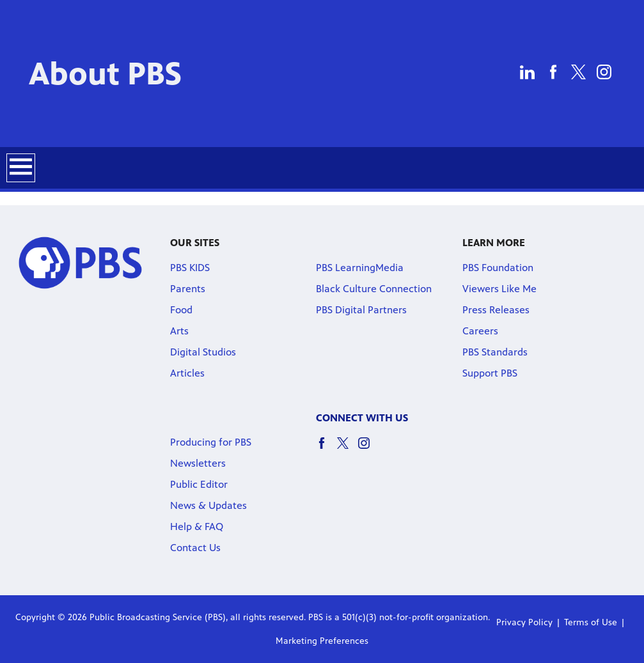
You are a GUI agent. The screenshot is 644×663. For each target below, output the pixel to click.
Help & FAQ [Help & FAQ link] (197, 526)
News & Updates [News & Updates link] (208, 505)
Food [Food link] (181, 310)
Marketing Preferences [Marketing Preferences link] (322, 641)
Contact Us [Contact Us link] (195, 548)
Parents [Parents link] (188, 289)
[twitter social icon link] (348, 449)
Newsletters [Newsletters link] (198, 463)
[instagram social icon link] (369, 449)
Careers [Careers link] (480, 331)
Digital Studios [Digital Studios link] (203, 352)
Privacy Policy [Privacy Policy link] (524, 622)
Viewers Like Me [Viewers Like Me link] (499, 289)
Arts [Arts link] (179, 331)
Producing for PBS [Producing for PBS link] (211, 442)
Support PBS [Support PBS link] (490, 373)
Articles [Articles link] (187, 373)
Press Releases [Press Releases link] (496, 310)
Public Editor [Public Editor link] (199, 484)
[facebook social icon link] (326, 449)
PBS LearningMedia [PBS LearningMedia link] (360, 268)
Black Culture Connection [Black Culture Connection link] (374, 289)
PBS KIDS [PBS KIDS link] (190, 268)
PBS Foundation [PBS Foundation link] (498, 268)
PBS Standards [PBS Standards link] (495, 352)
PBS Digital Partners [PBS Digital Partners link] (361, 310)
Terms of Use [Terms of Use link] (591, 622)
